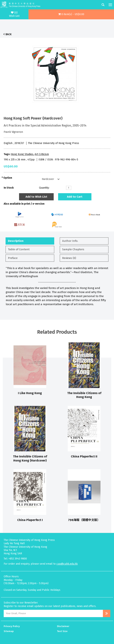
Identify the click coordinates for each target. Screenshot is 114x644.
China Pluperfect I (30, 520)
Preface (13, 258)
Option (8, 178)
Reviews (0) (69, 258)
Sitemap (9, 631)
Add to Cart (75, 197)
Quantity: (44, 188)
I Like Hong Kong (30, 393)
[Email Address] (53, 613)
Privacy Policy (12, 626)
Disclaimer (63, 626)
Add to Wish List (36, 197)
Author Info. (70, 241)
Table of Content (19, 249)
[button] (71, 14)
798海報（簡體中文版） (84, 520)
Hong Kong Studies (22, 154)
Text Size (62, 631)
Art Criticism (42, 154)
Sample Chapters (73, 249)
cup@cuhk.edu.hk (67, 564)
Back (9, 34)
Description (16, 241)
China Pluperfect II (84, 456)
